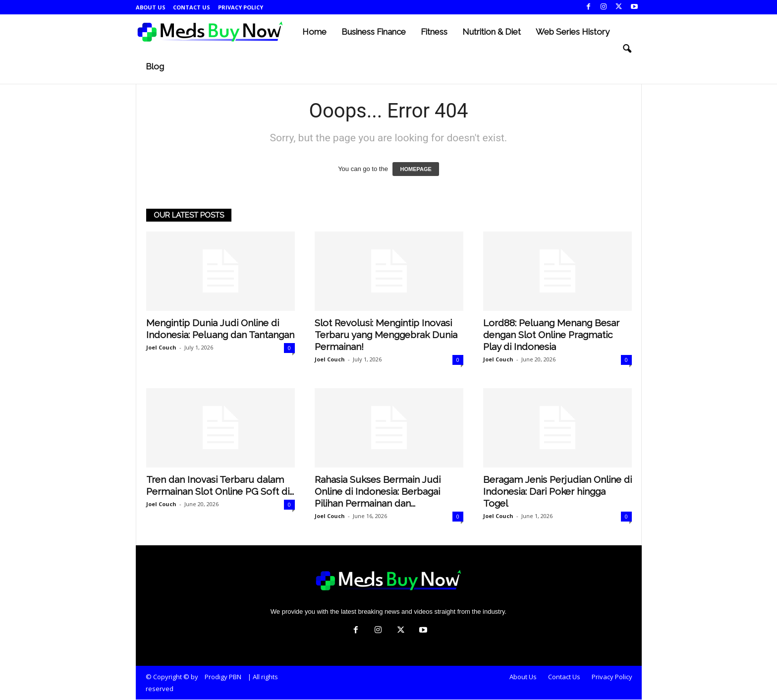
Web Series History (573, 32)
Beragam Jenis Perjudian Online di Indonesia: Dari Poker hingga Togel (557, 492)
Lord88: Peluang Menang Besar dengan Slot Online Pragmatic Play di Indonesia (551, 335)
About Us (151, 7)
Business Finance (374, 32)
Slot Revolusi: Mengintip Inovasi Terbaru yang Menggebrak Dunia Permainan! (386, 335)
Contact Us (192, 7)
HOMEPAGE (416, 170)
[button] (627, 49)
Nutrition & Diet (492, 32)
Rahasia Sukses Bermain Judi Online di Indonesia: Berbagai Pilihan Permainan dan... (378, 492)
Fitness (434, 32)
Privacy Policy (241, 7)
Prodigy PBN (223, 677)
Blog (155, 66)
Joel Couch (161, 348)
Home (314, 32)
